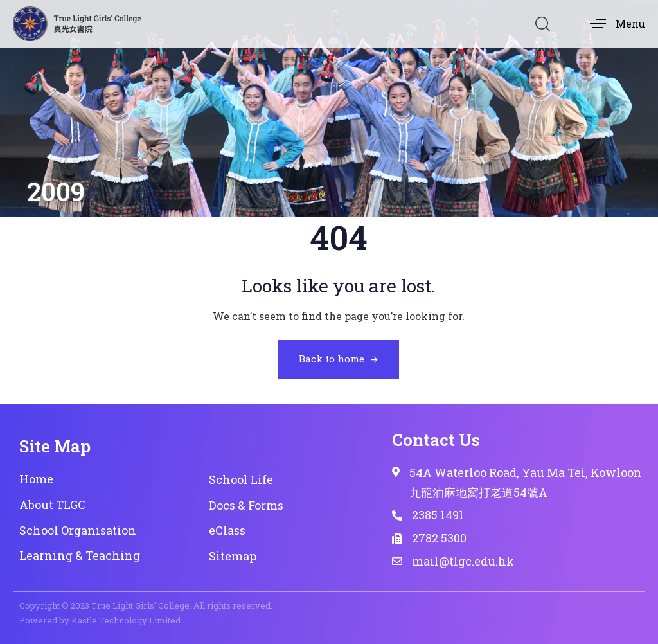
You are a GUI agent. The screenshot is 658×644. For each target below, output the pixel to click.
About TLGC (52, 505)
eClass (227, 530)
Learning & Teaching (80, 555)
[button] (542, 24)
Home (36, 479)
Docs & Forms (246, 505)
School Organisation (78, 530)
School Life (241, 479)
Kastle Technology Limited (126, 620)
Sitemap (233, 556)
